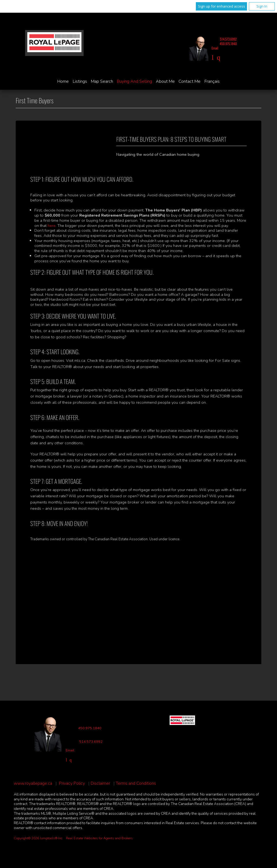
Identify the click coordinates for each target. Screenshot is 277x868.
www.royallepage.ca (33, 783)
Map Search (102, 81)
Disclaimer (100, 783)
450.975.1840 (228, 44)
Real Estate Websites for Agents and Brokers (99, 838)
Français (212, 81)
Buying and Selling (134, 81)
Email (215, 48)
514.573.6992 (228, 39)
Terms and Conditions (136, 783)
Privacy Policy (72, 783)
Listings (80, 81)
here (52, 226)
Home (63, 81)
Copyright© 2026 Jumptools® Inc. (38, 838)
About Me (165, 81)
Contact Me (189, 81)
